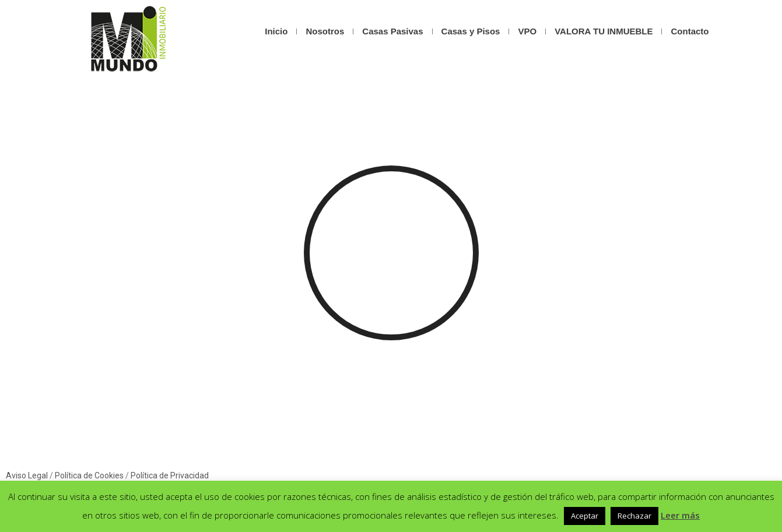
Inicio (276, 31)
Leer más (680, 515)
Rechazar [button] (634, 516)
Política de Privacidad (170, 475)
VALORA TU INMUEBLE (604, 31)
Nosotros (325, 31)
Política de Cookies (89, 475)
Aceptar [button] (585, 516)
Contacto (690, 31)
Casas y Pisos (471, 31)
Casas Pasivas (392, 31)
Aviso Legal (27, 475)
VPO (527, 31)
